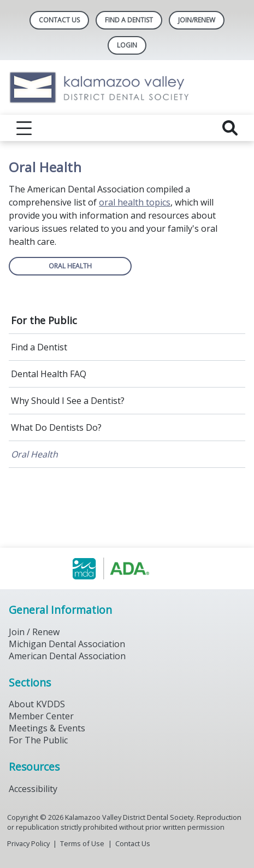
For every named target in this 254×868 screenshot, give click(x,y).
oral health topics (135, 202)
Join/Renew (197, 20)
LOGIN (127, 45)
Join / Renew (34, 632)
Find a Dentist (39, 347)
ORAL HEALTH (70, 266)
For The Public (38, 740)
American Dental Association (67, 656)
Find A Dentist (129, 20)
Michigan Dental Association (67, 644)
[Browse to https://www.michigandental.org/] (127, 568)
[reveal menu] (24, 128)
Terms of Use (82, 843)
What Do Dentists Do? (56, 427)
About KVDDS (37, 704)
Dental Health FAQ (49, 374)
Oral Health (34, 454)
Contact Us (59, 20)
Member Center (41, 716)
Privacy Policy (28, 843)
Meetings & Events (47, 728)
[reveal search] (230, 128)
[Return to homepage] (127, 87)
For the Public (44, 320)
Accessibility (33, 789)
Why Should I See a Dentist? (68, 401)
